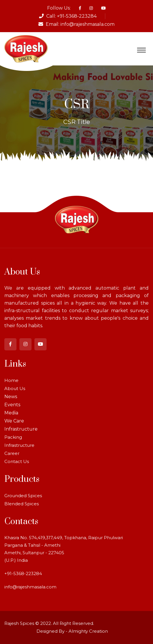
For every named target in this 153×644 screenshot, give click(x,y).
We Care (14, 421)
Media (11, 413)
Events (12, 405)
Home (11, 380)
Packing (13, 437)
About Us (15, 388)
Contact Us (17, 461)
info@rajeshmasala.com (87, 24)
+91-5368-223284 (77, 16)
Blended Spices (22, 504)
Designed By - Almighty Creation (72, 631)
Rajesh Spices (19, 623)
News (11, 397)
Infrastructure (21, 429)
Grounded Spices (23, 496)
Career (12, 453)
